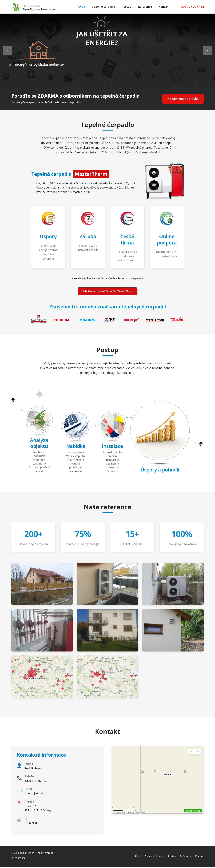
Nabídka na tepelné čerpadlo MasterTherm (108, 292)
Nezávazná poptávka (181, 99)
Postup (127, 7)
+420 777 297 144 (191, 7)
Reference (145, 7)
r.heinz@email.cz (35, 795)
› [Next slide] (207, 50)
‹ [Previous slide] (8, 50)
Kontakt (164, 7)
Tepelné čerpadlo (103, 7)
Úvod (82, 7)
